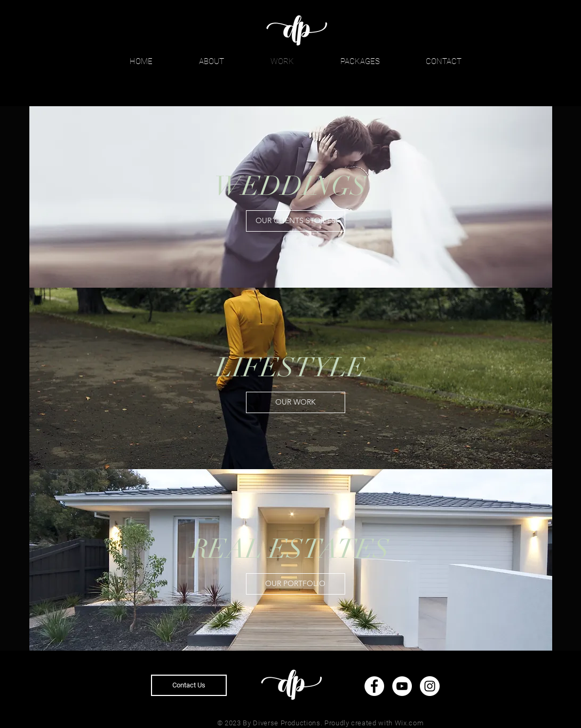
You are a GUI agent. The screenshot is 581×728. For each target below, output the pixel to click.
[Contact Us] (189, 685)
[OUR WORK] (296, 402)
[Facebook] (374, 686)
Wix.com (409, 723)
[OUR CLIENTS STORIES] (296, 221)
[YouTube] (402, 686)
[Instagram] (430, 686)
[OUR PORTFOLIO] (296, 584)
